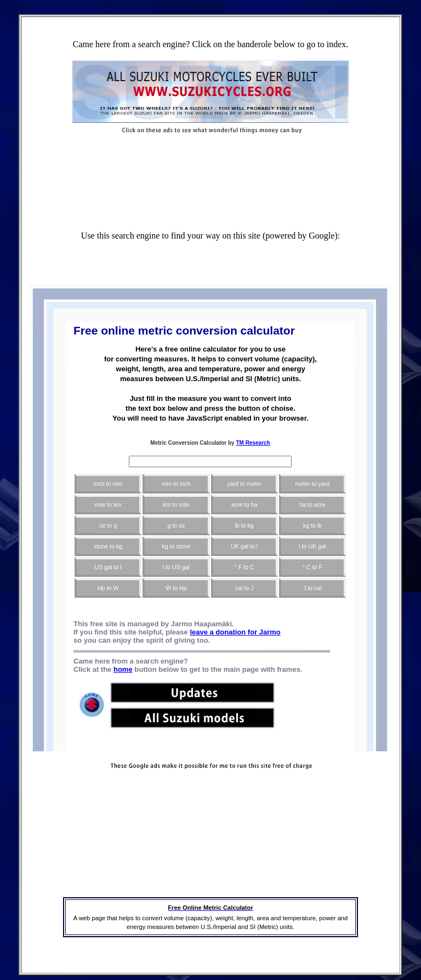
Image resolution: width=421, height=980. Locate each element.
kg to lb (312, 525)
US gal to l (108, 567)
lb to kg (244, 525)
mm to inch (176, 484)
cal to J (244, 588)
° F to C (244, 567)
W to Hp (176, 588)
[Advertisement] (210, 157)
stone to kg (108, 546)
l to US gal (176, 567)
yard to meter (244, 484)
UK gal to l (244, 546)
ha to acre (312, 505)
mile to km (108, 505)
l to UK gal (312, 546)
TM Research (253, 443)
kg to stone (176, 546)
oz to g (108, 525)
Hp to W (108, 588)
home (123, 669)
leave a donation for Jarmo (235, 632)
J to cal (312, 588)
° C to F (312, 567)
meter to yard (312, 484)
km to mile (176, 505)
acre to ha (244, 505)
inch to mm (108, 484)
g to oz (176, 525)
